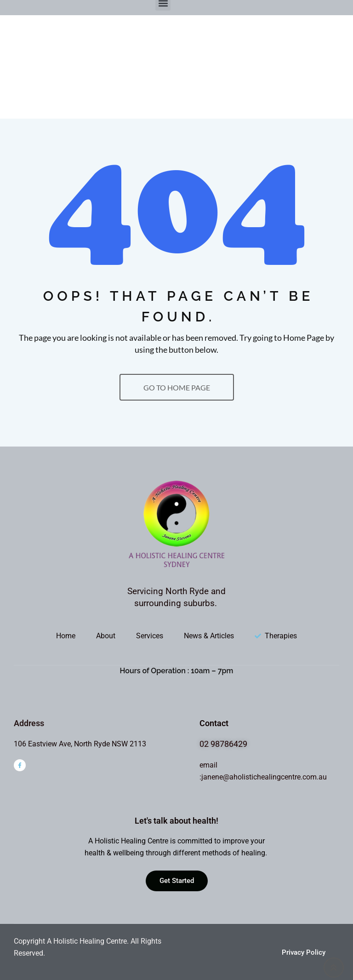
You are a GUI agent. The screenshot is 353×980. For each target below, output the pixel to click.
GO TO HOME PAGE (177, 387)
